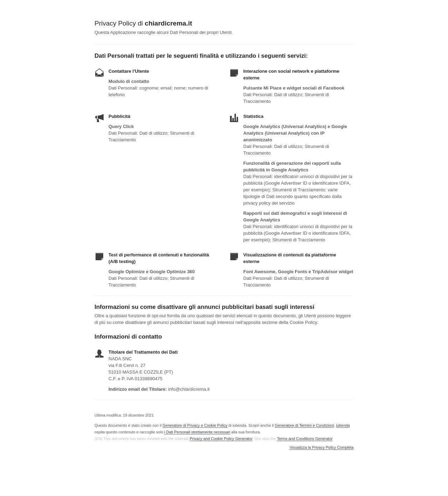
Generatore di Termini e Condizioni (304, 425)
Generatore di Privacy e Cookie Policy (195, 425)
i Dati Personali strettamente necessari (197, 432)
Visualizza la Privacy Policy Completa (321, 448)
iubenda (343, 425)
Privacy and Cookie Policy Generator (221, 439)
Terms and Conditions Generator (304, 439)
